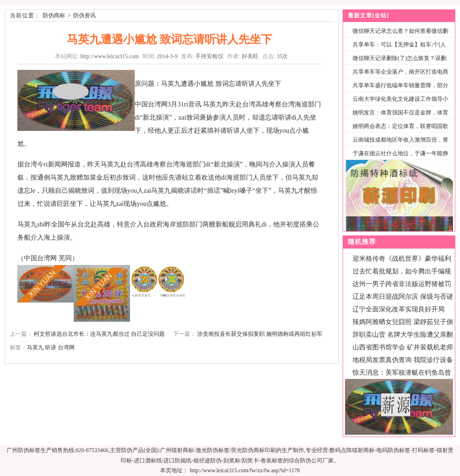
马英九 (35, 348)
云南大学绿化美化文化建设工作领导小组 (399, 104)
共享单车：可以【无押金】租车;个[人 (399, 45)
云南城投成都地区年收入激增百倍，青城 (399, 145)
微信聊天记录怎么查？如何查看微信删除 (399, 36)
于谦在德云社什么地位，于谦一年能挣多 (399, 159)
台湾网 (66, 348)
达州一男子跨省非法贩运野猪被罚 (402, 284)
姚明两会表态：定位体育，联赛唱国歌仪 (399, 132)
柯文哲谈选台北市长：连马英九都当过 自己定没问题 (99, 334)
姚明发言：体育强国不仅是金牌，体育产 (399, 118)
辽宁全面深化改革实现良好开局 (399, 309)
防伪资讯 (84, 15)
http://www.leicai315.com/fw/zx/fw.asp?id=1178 (245, 470)
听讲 (51, 348)
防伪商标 (54, 15)
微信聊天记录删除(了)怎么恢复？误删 (399, 58)
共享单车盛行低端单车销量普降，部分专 (399, 91)
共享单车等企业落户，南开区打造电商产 (399, 77)
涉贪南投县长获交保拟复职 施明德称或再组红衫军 (260, 334)
